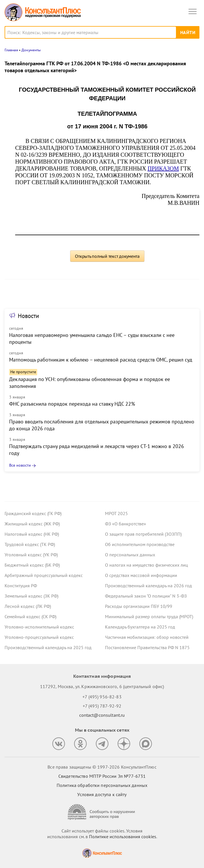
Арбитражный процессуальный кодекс (44, 575)
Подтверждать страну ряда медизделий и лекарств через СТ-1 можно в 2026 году (97, 450)
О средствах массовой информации (141, 575)
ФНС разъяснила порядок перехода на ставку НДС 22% (72, 404)
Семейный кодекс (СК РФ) (30, 616)
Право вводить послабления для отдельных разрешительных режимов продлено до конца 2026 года (102, 425)
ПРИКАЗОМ (163, 168)
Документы (31, 50)
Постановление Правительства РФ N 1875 (147, 647)
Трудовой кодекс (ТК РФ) (30, 544)
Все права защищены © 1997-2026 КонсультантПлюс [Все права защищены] (102, 767)
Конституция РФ (21, 586)
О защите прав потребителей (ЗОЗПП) (143, 534)
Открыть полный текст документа (107, 256)
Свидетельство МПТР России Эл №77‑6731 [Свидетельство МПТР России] (102, 776)
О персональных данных (130, 555)
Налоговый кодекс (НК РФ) (32, 534)
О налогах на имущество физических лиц (146, 565)
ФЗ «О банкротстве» (126, 524)
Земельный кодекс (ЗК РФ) (31, 596)
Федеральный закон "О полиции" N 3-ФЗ (146, 596)
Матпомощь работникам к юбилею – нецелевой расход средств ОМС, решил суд (101, 360)
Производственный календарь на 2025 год (48, 647)
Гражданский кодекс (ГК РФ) (33, 513)
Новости (28, 316)
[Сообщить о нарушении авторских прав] (102, 812)
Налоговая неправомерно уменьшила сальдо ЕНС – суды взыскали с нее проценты (92, 338)
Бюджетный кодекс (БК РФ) (32, 565)
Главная (11, 50)
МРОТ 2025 (116, 513)
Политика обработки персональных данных (102, 785)
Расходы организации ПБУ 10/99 (139, 606)
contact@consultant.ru (102, 715)
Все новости (20, 465)
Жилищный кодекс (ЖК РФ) (32, 524)
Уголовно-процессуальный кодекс (39, 637)
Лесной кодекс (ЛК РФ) (28, 606)
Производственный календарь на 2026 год (148, 586)
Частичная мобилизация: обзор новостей (147, 637)
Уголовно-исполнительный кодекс (39, 627)
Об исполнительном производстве (140, 544)
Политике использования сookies (123, 836)
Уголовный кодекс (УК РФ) (31, 555)
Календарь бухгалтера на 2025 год (140, 627)
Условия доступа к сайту (102, 794)
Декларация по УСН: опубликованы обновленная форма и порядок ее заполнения (90, 383)
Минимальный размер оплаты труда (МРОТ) (149, 616)
